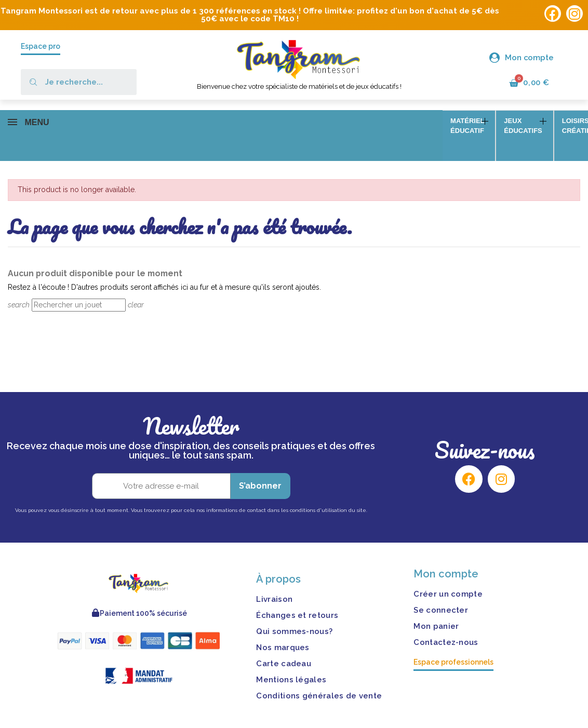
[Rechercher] (79, 280)
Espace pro (41, 46)
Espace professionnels (453, 637)
